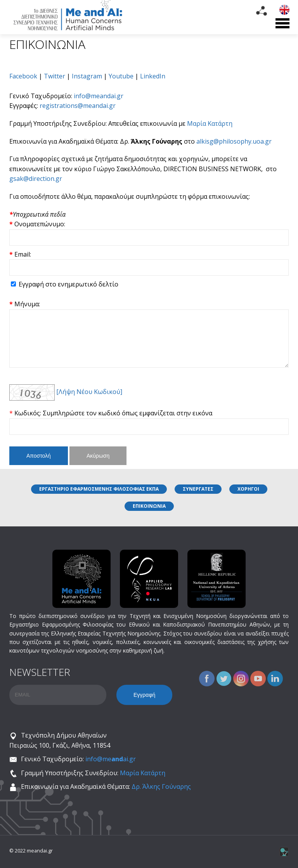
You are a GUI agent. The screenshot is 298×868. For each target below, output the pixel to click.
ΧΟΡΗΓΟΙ (248, 489)
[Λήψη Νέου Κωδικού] (89, 392)
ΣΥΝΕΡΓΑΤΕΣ (198, 489)
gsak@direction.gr (36, 179)
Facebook (23, 76)
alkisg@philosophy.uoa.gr (234, 141)
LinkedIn (153, 76)
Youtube (121, 76)
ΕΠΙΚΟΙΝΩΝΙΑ (149, 506)
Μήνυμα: (27, 304)
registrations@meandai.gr (78, 106)
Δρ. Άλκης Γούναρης (161, 786)
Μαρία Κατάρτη (210, 123)
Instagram (87, 76)
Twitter (55, 76)
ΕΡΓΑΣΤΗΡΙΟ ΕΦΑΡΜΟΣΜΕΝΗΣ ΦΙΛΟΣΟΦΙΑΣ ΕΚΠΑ (99, 489)
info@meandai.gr (99, 96)
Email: (23, 254)
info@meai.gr (111, 759)
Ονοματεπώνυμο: (40, 224)
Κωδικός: (29, 413)
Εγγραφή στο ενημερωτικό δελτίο (68, 284)
